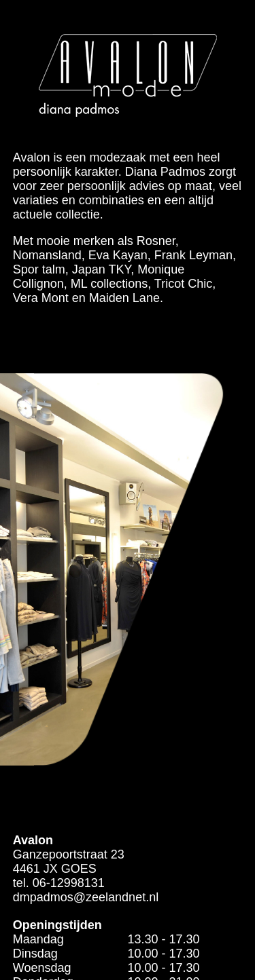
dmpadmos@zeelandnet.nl (86, 897)
